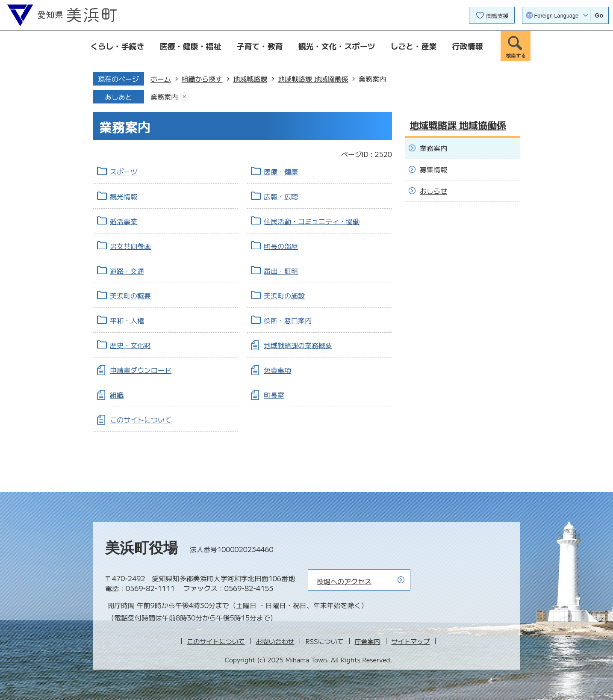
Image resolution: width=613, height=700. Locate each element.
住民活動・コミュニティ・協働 (312, 221)
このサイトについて (141, 419)
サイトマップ (411, 641)
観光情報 (124, 196)
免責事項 (277, 370)
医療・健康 (281, 171)
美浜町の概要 (130, 295)
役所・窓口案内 (288, 320)
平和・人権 (127, 320)
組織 (117, 395)
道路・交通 (127, 271)
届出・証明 (281, 271)
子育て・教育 (260, 46)
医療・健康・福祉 (191, 46)
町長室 (274, 395)
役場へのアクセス (344, 581)
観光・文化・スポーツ (337, 46)
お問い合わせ (275, 641)
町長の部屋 (281, 246)
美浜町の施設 (284, 295)
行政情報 (468, 46)
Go (599, 15)
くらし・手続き (118, 46)
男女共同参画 (130, 246)
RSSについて (324, 641)
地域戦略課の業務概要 (298, 345)
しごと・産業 (414, 46)
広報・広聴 (281, 196)
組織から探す (202, 79)
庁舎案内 (368, 641)
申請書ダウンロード (141, 370)
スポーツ (124, 171)
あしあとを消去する (184, 97)
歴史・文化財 (130, 345)
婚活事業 (124, 221)
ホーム (161, 79)
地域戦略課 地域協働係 (313, 79)
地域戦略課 (250, 79)
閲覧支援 (498, 16)
